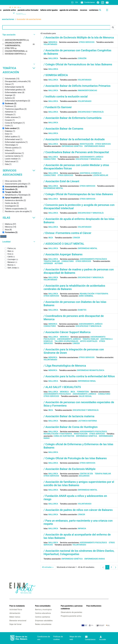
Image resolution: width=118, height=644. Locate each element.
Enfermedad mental (53, 188)
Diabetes (82, 310)
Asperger (48, 263)
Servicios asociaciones (19, 173)
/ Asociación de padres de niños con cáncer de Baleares (78, 510)
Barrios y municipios (43, 610)
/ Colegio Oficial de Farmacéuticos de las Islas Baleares (78, 64)
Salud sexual (85, 396)
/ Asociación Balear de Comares (63, 129)
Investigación (87, 144)
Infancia (82, 529)
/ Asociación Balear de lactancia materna (69, 416)
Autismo (59, 263)
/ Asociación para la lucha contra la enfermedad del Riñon (79, 376)
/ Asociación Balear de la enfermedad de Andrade (74, 139)
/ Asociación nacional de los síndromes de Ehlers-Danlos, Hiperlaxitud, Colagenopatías (79, 552)
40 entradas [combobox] (49, 567)
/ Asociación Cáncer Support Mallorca (67, 332)
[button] (18, 35)
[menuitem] (10, 10)
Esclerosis (84, 476)
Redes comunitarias (43, 624)
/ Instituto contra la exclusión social (66, 97)
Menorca (53, 42)
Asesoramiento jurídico (91, 157)
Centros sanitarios (43, 617)
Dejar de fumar (15, 624)
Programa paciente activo (71, 616)
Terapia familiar (52, 261)
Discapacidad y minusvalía (91, 112)
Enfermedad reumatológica (91, 370)
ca (76, 2)
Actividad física (16, 610)
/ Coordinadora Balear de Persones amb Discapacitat (76, 152)
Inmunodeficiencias (87, 90)
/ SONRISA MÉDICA (56, 75)
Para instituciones (94, 606)
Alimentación (15, 613)
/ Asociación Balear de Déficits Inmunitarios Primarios (77, 86)
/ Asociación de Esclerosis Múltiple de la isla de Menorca (79, 38)
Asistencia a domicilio (91, 173)
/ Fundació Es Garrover (58, 107)
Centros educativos (43, 613)
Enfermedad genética (72, 146)
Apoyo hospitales (89, 341)
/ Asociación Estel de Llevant (61, 181)
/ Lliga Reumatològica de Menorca (65, 366)
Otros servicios (87, 42)
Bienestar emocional (18, 621)
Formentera (83, 392)
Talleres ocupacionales (66, 341)
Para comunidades (43, 606)
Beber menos (15, 617)
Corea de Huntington (64, 436)
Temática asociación (19, 70)
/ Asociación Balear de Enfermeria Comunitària (72, 118)
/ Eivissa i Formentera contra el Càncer (67, 233)
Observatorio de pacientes (71, 612)
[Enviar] (113, 27)
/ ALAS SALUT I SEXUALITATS (62, 387)
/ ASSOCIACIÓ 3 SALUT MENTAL (64, 244)
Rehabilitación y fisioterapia (94, 294)
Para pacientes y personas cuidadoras (72, 607)
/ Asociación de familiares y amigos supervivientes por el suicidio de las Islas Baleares (79, 484)
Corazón (82, 58)
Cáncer (76, 238)
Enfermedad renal (87, 381)
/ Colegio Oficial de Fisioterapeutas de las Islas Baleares (78, 194)
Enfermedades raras (95, 146)
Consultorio (50, 159)
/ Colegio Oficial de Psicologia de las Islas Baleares (75, 458)
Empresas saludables (44, 621)
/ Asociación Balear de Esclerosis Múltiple (69, 469)
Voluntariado (50, 44)
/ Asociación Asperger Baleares (63, 254)
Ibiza (51, 238)
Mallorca (53, 58)
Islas (19, 218)
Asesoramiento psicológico (93, 259)
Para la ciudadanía (17, 606)
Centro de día (86, 474)
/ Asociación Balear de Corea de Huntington (71, 427)
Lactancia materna (87, 421)
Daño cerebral (86, 296)
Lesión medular (100, 175)
